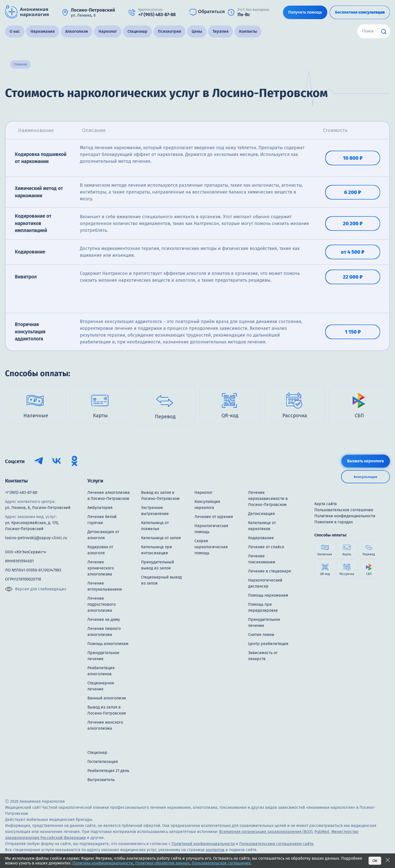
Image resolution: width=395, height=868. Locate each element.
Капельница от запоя (161, 538)
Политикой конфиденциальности (203, 844)
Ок (375, 861)
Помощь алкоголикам (108, 644)
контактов (215, 850)
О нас (15, 31)
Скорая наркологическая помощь (211, 547)
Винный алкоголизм (107, 698)
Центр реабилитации (268, 644)
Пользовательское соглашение (221, 863)
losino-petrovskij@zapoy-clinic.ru (36, 538)
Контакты (248, 31)
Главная (20, 64)
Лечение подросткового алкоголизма (102, 604)
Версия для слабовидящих (36, 589)
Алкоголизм (77, 31)
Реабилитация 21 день (108, 771)
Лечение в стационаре (270, 571)
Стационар (137, 31)
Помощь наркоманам (268, 595)
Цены (197, 31)
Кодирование (261, 538)
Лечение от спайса (266, 547)
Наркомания (43, 31)
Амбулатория (100, 508)
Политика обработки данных (162, 863)
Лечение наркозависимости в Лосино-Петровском (268, 499)
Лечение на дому (104, 619)
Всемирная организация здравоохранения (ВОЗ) (266, 832)
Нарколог (108, 31)
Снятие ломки (261, 635)
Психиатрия (170, 31)
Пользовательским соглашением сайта (276, 844)
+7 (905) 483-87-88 (21, 492)
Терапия (221, 31)
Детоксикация (261, 514)
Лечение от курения (214, 517)
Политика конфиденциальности (103, 863)
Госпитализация (103, 762)
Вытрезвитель (101, 780)
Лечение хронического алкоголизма (101, 568)
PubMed (322, 832)
